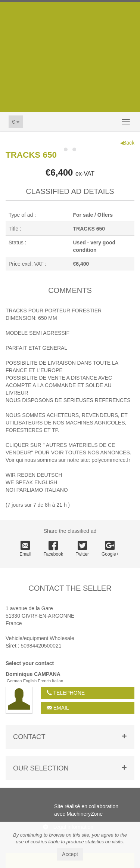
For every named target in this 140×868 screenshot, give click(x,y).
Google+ (110, 549)
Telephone (66, 693)
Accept (70, 854)
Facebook (53, 549)
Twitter (82, 549)
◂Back (127, 143)
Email (25, 549)
